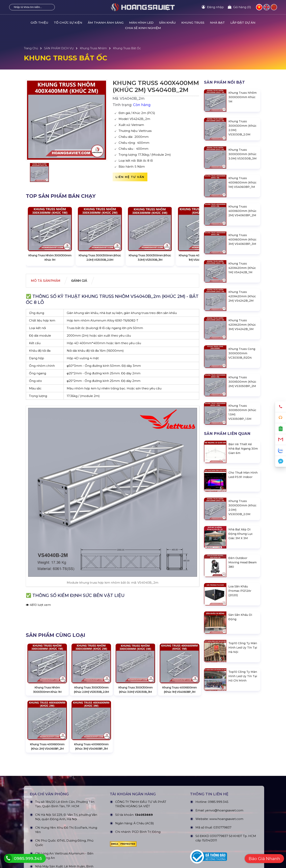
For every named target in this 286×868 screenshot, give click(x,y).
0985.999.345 (218, 800)
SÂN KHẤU (167, 23)
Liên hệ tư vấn (130, 177)
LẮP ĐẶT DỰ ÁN (243, 23)
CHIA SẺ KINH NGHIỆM (143, 28)
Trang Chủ (31, 48)
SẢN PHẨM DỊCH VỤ (59, 48)
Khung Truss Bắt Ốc (127, 48)
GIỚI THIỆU (39, 23)
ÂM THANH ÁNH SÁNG (106, 23)
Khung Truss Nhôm (93, 48)
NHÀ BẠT (217, 23)
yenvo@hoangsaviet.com (224, 808)
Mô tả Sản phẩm (46, 281)
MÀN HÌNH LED (141, 23)
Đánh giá (81, 281)
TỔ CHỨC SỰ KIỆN (68, 23)
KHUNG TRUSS (193, 23)
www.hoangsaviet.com (226, 817)
